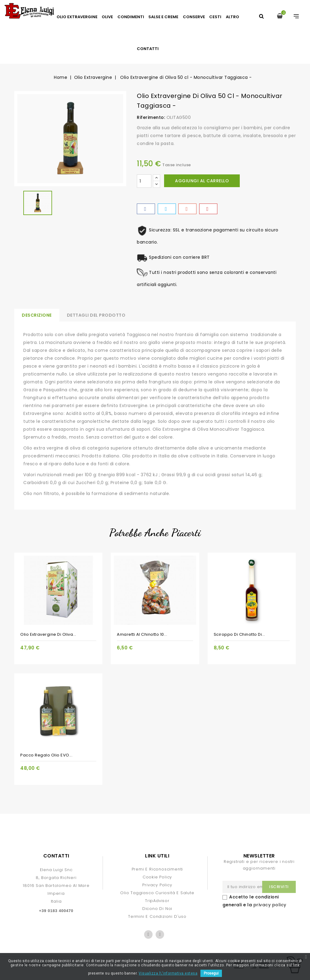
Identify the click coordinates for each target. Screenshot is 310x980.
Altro (232, 17)
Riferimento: (151, 117)
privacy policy (270, 905)
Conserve (194, 17)
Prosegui (211, 973)
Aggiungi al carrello (202, 181)
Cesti (215, 17)
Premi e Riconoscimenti (157, 869)
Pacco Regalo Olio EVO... (46, 755)
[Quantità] (144, 181)
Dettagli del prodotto (96, 315)
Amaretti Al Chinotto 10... (142, 634)
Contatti (148, 49)
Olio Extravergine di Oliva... (48, 634)
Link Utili (157, 856)
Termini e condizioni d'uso (157, 916)
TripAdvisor (157, 901)
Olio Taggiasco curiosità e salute (157, 893)
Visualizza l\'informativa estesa (168, 973)
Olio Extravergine (77, 17)
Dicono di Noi (157, 909)
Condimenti (131, 17)
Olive (107, 17)
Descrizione (37, 315)
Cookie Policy (157, 877)
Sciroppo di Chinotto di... (239, 634)
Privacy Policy (157, 885)
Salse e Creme (163, 17)
